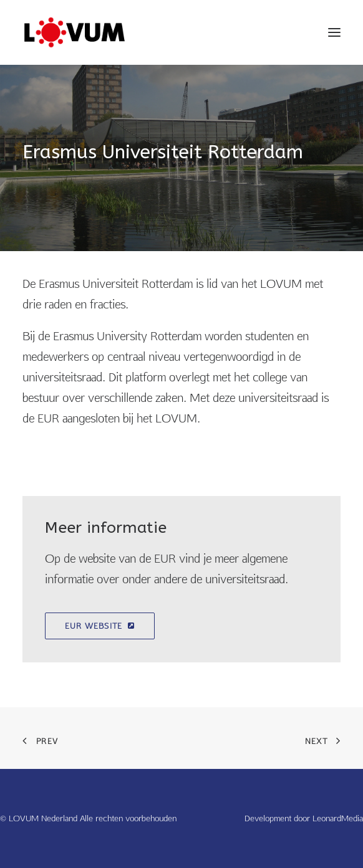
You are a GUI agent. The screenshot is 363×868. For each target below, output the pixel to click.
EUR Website (100, 626)
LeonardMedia (338, 818)
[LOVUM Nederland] (75, 32)
